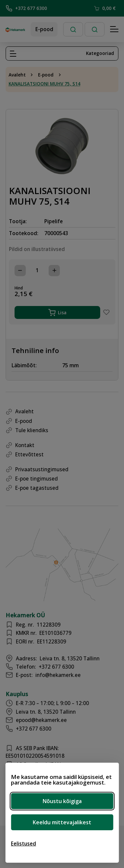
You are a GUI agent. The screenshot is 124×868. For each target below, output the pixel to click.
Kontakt (25, 445)
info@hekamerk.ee (58, 675)
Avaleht (17, 75)
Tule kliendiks (32, 430)
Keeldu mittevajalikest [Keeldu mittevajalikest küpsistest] (62, 822)
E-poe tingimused (37, 479)
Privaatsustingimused (42, 469)
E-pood (44, 29)
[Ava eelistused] (23, 843)
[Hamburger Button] (114, 29)
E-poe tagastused (37, 488)
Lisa (57, 313)
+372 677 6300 (26, 8)
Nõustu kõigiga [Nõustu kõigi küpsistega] (62, 801)
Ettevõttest (29, 454)
